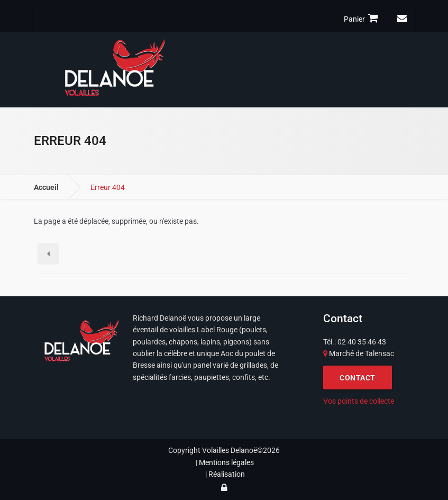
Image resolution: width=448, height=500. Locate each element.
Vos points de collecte (359, 401)
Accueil (46, 187)
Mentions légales (226, 462)
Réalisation (227, 474)
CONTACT (358, 378)
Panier (363, 19)
